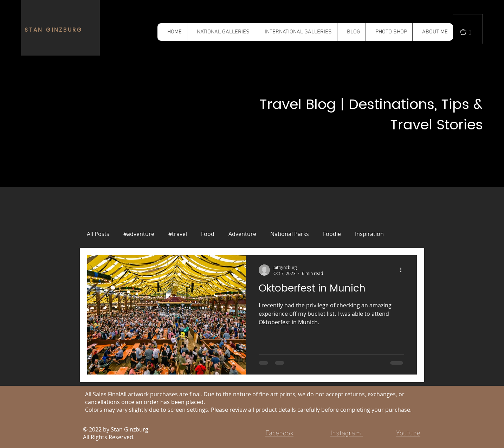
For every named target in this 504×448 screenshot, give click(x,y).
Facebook (279, 432)
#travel (178, 234)
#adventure (139, 234)
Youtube (408, 432)
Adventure (242, 234)
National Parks (290, 234)
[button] (221, 32)
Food (208, 234)
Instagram (347, 432)
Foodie (332, 234)
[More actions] (403, 270)
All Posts (98, 234)
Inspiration (369, 234)
